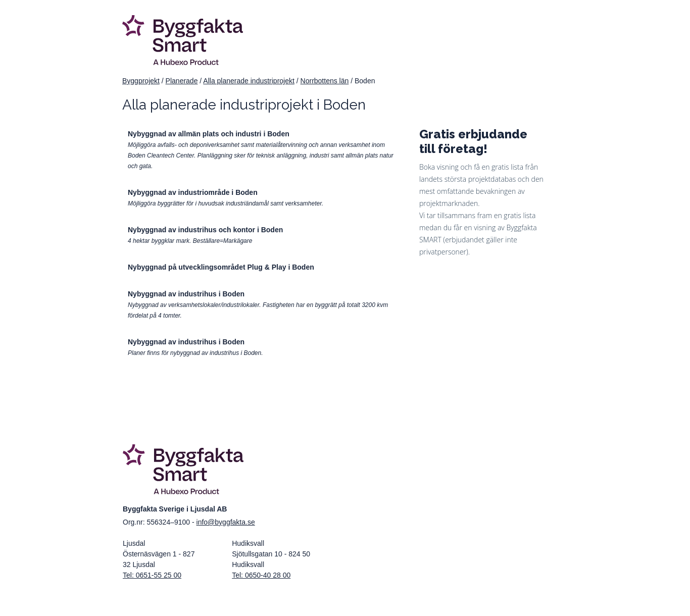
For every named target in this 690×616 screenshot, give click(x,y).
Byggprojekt (141, 81)
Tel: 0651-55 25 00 (152, 575)
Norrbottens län (325, 81)
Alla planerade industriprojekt (249, 81)
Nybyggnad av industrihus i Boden (186, 294)
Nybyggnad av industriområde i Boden (193, 192)
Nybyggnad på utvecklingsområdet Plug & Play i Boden (221, 267)
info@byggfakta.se (226, 522)
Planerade (182, 81)
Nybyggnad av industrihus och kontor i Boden (205, 230)
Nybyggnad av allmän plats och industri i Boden (209, 134)
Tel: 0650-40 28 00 (261, 575)
